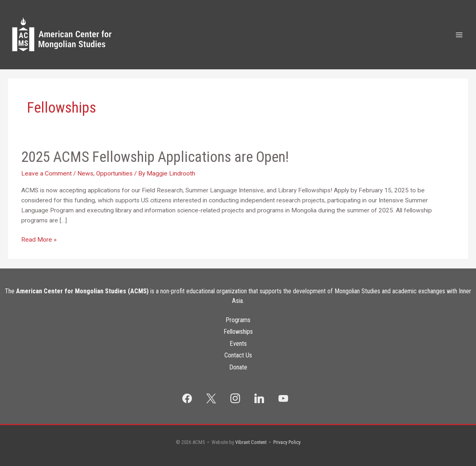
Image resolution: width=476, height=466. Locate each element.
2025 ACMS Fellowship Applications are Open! (155, 157)
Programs (238, 320)
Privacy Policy (287, 442)
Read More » (39, 240)
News (85, 173)
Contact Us (238, 355)
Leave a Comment (46, 173)
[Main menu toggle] (459, 35)
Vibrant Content (251, 442)
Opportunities (114, 173)
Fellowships (238, 332)
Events (238, 344)
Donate (238, 367)
